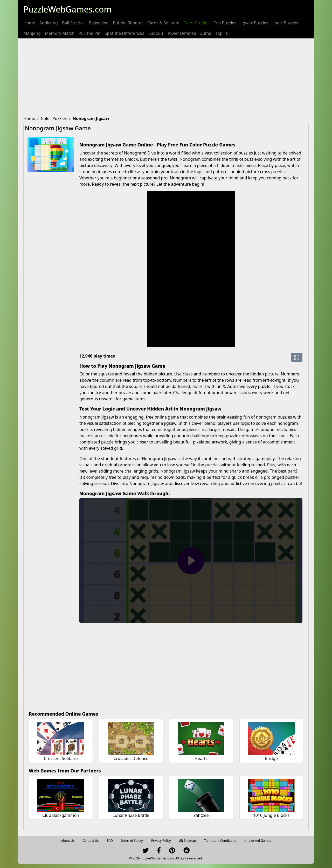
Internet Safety (132, 841)
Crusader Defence (131, 758)
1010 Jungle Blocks (271, 815)
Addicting (49, 23)
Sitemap (188, 841)
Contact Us (91, 841)
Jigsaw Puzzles (254, 23)
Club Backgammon (61, 815)
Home (29, 23)
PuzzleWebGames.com (67, 9)
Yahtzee (201, 815)
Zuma (206, 33)
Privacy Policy (161, 841)
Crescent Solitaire (61, 758)
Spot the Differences (124, 33)
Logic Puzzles (285, 23)
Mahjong (32, 33)
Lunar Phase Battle (131, 815)
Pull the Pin (90, 33)
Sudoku (156, 33)
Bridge (271, 758)
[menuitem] (29, 23)
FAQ (110, 841)
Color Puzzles (197, 23)
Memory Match (60, 33)
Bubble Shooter (128, 23)
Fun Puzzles (225, 23)
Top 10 (222, 33)
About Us (68, 841)
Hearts (201, 758)
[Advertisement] (166, 77)
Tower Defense (182, 33)
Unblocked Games (258, 841)
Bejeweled (99, 23)
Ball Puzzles (73, 23)
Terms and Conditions (220, 841)
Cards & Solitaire (163, 23)
